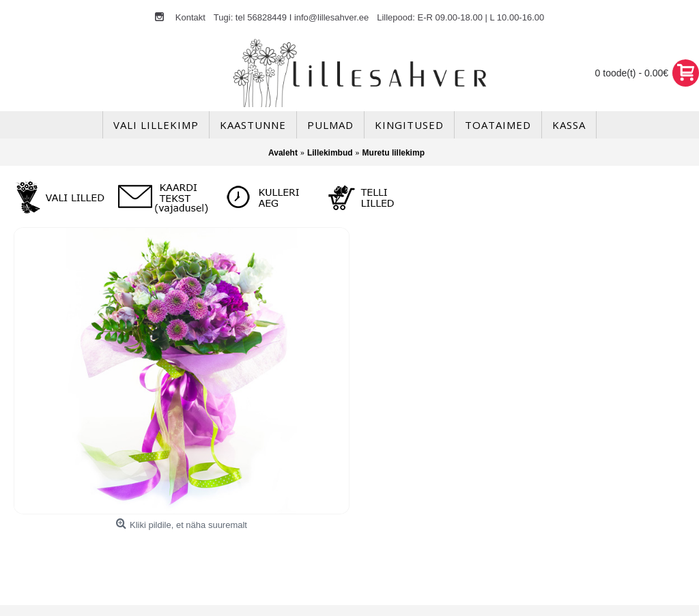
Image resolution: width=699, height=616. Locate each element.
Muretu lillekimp (394, 153)
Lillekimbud (330, 153)
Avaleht (283, 153)
